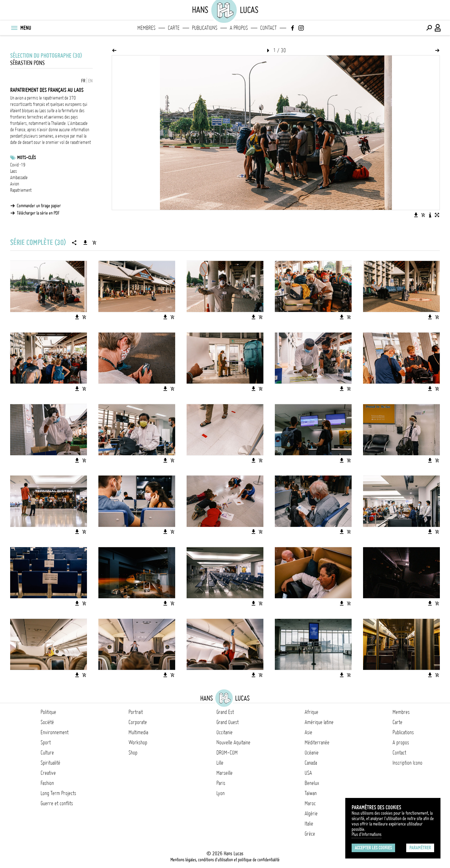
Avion (15, 184)
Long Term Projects (58, 793)
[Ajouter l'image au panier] (423, 215)
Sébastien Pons (27, 63)
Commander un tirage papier (39, 206)
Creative (48, 773)
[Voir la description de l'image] (430, 215)
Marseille (225, 773)
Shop (133, 753)
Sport (46, 742)
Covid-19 (18, 165)
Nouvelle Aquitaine (233, 742)
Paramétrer (420, 848)
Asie (308, 732)
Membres (146, 28)
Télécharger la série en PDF (38, 213)
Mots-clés (26, 158)
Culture (47, 753)
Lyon (221, 793)
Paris (221, 783)
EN (90, 81)
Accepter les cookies (373, 848)
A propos (239, 28)
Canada (311, 763)
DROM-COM (227, 753)
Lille (220, 763)
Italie (309, 824)
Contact (268, 28)
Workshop (138, 742)
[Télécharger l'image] (416, 215)
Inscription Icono (407, 763)
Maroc (310, 803)
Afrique (311, 712)
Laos (13, 171)
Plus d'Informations (367, 834)
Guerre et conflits (57, 803)
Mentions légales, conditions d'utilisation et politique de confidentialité (225, 860)
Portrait (136, 712)
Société (47, 722)
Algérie (311, 813)
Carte (174, 28)
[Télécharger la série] (85, 243)
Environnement (55, 732)
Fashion (47, 783)
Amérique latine (319, 722)
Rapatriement (21, 190)
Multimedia (138, 732)
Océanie (312, 753)
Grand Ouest (228, 722)
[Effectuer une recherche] (429, 28)
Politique (48, 712)
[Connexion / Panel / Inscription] (438, 28)
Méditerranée (317, 742)
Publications (205, 28)
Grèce (310, 834)
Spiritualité (50, 763)
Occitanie (225, 732)
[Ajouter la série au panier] (94, 243)
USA (308, 773)
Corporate (138, 722)
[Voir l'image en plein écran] (437, 215)
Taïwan (311, 793)
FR (83, 81)
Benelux (312, 783)
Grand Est (225, 712)
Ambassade (19, 178)
